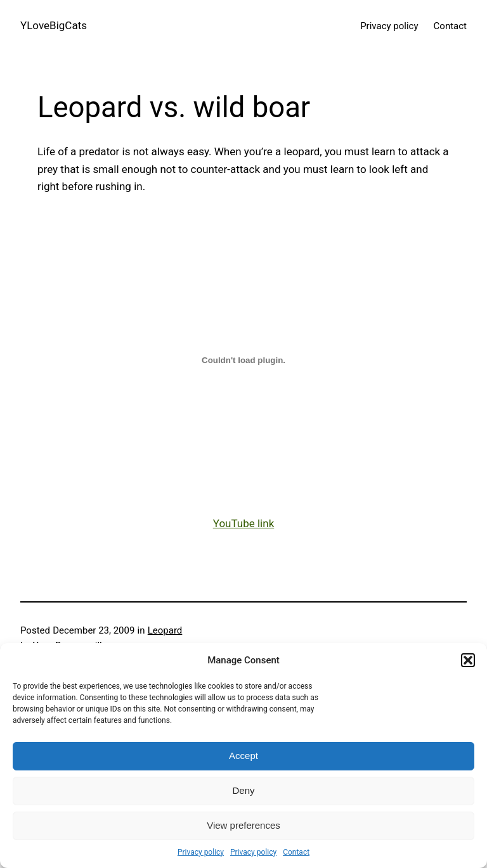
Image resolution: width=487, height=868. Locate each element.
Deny (243, 790)
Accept (243, 756)
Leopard (165, 630)
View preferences (243, 825)
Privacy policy (201, 852)
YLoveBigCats (54, 25)
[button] (468, 660)
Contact (296, 852)
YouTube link (244, 523)
